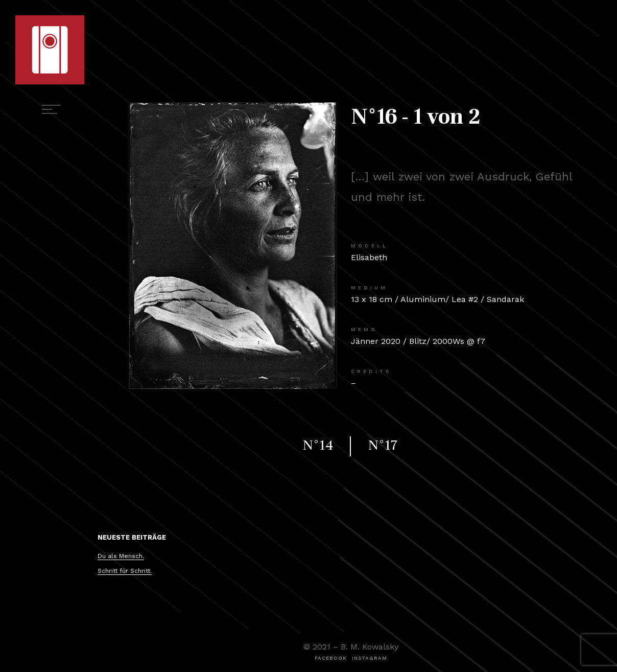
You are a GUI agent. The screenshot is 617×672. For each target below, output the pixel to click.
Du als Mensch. (121, 556)
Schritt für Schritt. (125, 571)
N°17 (383, 445)
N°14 (318, 445)
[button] (331, 658)
